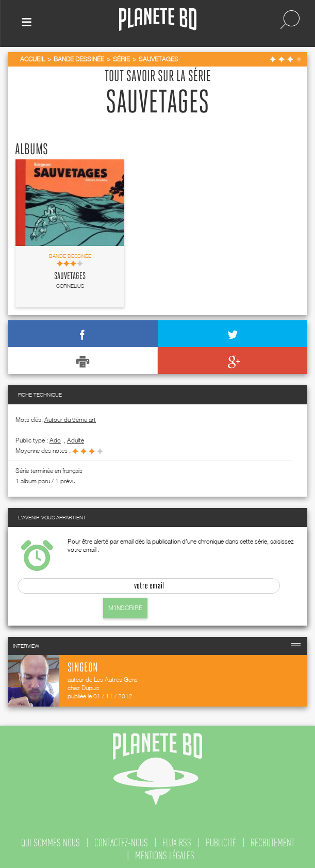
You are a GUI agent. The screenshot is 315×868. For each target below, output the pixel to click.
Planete (158, 20)
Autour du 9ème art (70, 420)
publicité (221, 843)
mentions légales (165, 856)
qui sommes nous (51, 843)
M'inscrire (125, 608)
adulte (76, 440)
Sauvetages (70, 276)
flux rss (177, 843)
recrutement (272, 843)
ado (55, 440)
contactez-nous (121, 843)
